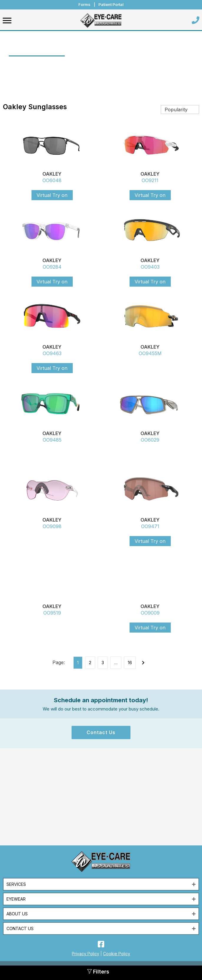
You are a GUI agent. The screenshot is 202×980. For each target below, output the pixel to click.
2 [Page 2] (90, 663)
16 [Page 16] (130, 663)
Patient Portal (111, 4)
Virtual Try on (52, 195)
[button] (101, 732)
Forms (84, 4)
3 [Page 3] (103, 663)
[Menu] (7, 21)
